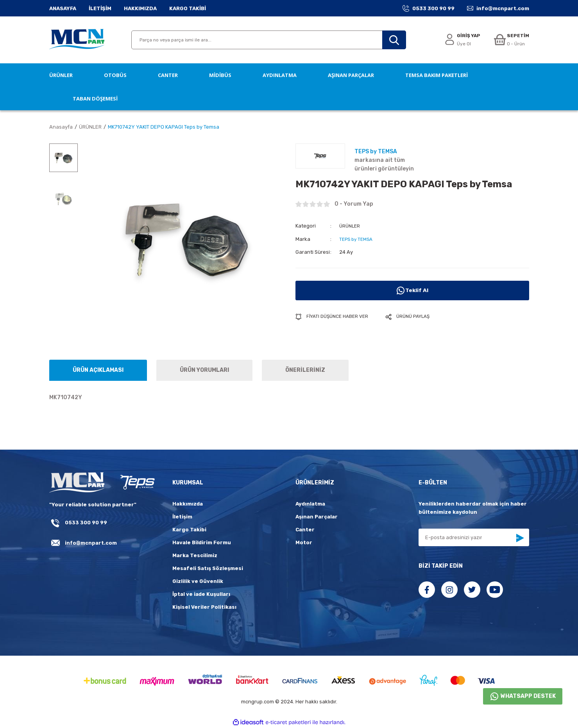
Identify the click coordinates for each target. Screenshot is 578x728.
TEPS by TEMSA (358, 239)
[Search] (269, 40)
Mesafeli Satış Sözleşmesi (208, 568)
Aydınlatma (310, 504)
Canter (305, 530)
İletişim (182, 517)
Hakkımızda (188, 504)
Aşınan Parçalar (317, 517)
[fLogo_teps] (137, 483)
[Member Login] (460, 40)
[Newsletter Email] (474, 537)
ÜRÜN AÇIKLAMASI (98, 370)
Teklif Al (412, 290)
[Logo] (77, 40)
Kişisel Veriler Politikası (204, 607)
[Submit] (520, 538)
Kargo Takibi (189, 530)
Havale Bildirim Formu (202, 542)
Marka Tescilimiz (195, 555)
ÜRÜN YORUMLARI (204, 370)
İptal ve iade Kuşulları (201, 594)
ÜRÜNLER (351, 226)
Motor (304, 542)
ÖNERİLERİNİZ (305, 370)
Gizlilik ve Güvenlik (198, 581)
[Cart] (511, 40)
